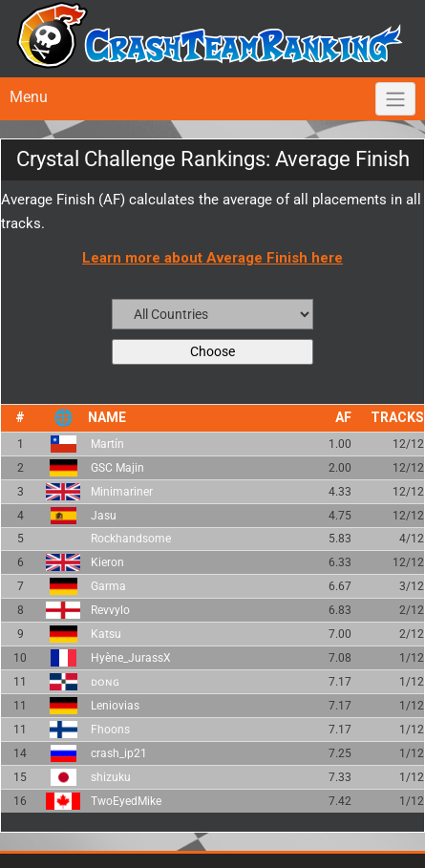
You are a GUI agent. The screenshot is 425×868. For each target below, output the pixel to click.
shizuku (111, 777)
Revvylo (110, 610)
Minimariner (122, 492)
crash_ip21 (119, 753)
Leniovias (115, 706)
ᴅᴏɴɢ (105, 682)
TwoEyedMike (126, 801)
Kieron (107, 562)
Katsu (106, 634)
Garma (108, 586)
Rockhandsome (131, 539)
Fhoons (110, 730)
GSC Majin (117, 468)
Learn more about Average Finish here (212, 258)
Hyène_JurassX (131, 658)
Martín (107, 444)
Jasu (104, 516)
